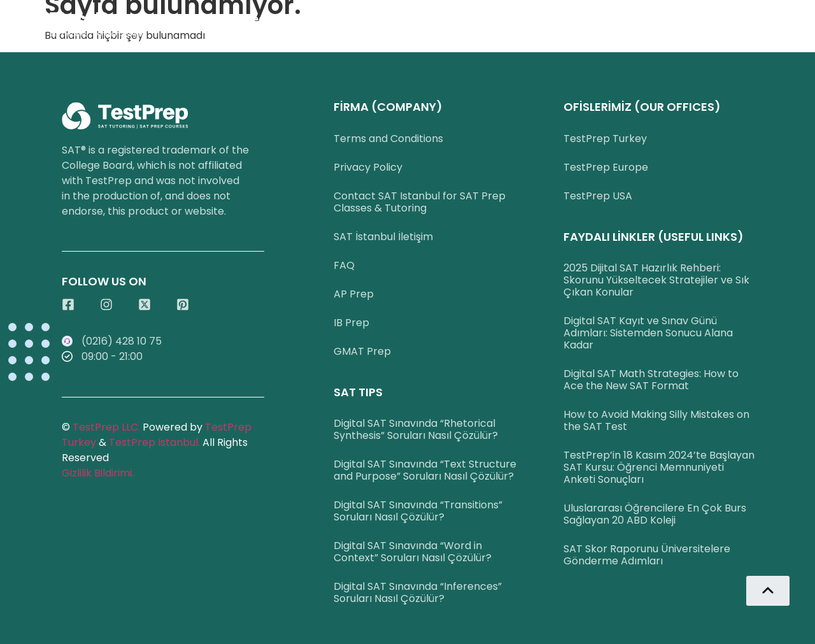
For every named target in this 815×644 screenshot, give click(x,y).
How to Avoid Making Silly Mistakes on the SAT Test (656, 420)
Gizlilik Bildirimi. (98, 473)
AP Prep (354, 294)
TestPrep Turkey (605, 139)
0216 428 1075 (383, 19)
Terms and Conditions (388, 139)
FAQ (344, 265)
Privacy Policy (368, 167)
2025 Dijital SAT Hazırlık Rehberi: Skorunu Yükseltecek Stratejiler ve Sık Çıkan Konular (656, 280)
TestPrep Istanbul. (156, 442)
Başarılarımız (575, 19)
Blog (789, 19)
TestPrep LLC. (106, 427)
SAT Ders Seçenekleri (254, 19)
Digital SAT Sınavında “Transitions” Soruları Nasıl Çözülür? (418, 511)
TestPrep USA (598, 196)
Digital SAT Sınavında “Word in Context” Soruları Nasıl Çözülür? (413, 552)
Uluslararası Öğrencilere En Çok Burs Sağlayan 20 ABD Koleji (655, 514)
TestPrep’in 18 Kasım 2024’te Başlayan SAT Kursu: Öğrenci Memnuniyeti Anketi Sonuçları (659, 467)
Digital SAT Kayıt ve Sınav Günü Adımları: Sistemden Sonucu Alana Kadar (648, 333)
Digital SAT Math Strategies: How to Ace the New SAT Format (651, 380)
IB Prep (351, 323)
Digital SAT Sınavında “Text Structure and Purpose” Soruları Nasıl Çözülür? (425, 470)
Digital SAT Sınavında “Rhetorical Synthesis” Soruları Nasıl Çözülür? (416, 429)
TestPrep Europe (606, 167)
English (729, 19)
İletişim (661, 19)
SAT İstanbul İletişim (383, 237)
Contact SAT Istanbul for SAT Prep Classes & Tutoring (420, 202)
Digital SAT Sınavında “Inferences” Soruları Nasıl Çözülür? (418, 592)
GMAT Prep (362, 351)
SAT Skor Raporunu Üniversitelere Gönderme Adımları (647, 555)
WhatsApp (479, 19)
